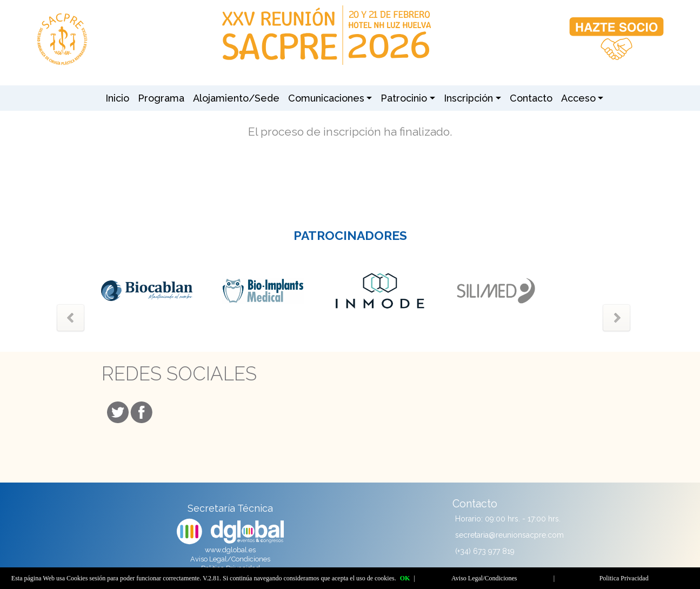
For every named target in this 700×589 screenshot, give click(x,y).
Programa (161, 98)
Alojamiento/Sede (236, 98)
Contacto (531, 98)
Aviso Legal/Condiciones (230, 559)
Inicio (117, 98)
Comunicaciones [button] (326, 98)
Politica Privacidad (624, 578)
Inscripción (468, 98)
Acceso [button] (578, 98)
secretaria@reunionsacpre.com (509, 535)
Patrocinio (404, 98)
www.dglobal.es (230, 550)
